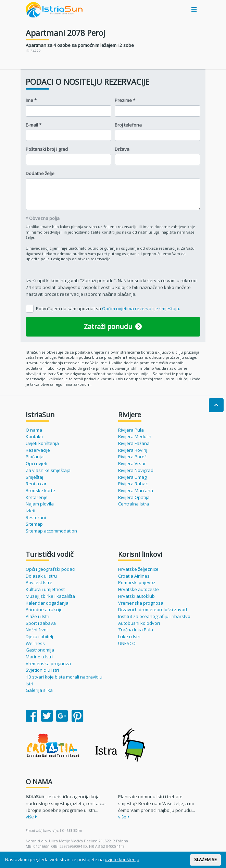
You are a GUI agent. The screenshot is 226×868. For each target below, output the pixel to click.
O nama (34, 430)
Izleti (30, 511)
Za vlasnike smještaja (48, 470)
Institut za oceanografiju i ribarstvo (154, 616)
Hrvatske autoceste (139, 589)
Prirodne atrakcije (44, 609)
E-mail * (34, 125)
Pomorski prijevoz (137, 582)
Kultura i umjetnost (45, 589)
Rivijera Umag (132, 477)
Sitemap (34, 524)
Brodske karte (40, 490)
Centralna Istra (134, 504)
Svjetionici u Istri (42, 670)
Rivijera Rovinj (133, 450)
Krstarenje (37, 497)
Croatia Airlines (134, 576)
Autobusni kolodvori (139, 623)
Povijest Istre (39, 582)
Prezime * (125, 100)
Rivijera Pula (131, 430)
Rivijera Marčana (136, 490)
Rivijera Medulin (135, 436)
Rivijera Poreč (132, 457)
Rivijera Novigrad (136, 470)
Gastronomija (40, 650)
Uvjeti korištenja (42, 443)
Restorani (36, 517)
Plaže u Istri (37, 616)
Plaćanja (35, 457)
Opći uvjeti (36, 463)
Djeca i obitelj (39, 636)
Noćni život (37, 630)
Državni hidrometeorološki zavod (153, 609)
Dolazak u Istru (41, 576)
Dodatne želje (40, 173)
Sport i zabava (41, 623)
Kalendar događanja (47, 603)
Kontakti (34, 436)
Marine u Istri (39, 657)
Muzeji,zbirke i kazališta (50, 596)
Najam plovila (40, 504)
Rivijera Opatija (134, 497)
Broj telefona (128, 125)
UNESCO (127, 643)
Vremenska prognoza (48, 663)
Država (122, 149)
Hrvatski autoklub (136, 596)
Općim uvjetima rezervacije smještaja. (141, 308)
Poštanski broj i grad (47, 149)
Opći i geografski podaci (51, 569)
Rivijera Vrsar (132, 463)
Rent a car (36, 484)
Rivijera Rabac (133, 484)
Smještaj (34, 477)
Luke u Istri (129, 636)
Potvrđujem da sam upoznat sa (108, 308)
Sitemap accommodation (51, 531)
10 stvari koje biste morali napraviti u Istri (64, 680)
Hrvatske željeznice (138, 569)
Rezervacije (38, 450)
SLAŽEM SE (205, 859)
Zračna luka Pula (136, 630)
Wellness (35, 643)
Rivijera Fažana (134, 443)
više (31, 817)
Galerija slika (39, 690)
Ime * (31, 100)
